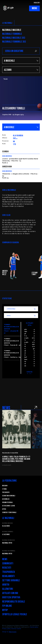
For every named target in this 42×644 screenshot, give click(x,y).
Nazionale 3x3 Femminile (9, 551)
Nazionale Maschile (12, 30)
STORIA (4, 489)
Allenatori (8, 589)
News (5, 559)
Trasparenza (9, 572)
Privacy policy (7, 629)
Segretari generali (9, 496)
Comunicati (8, 563)
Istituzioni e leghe (9, 506)
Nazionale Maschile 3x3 (14, 38)
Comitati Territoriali (9, 512)
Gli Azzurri (6, 526)
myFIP (5, 610)
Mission (5, 486)
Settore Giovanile (11, 580)
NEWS (6, 408)
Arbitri (6, 585)
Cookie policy (34, 627)
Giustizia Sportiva (11, 597)
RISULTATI (37, 3)
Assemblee (6, 499)
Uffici (4, 509)
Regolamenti (8, 576)
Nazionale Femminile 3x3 (14, 42)
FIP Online (7, 606)
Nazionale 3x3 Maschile (9, 540)
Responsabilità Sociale (14, 602)
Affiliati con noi (10, 593)
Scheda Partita (30, 373)
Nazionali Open (7, 543)
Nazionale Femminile (12, 34)
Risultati (7, 568)
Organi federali (7, 502)
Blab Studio (13, 632)
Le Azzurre (6, 534)
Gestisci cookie (16, 629)
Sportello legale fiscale (15, 614)
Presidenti (6, 492)
